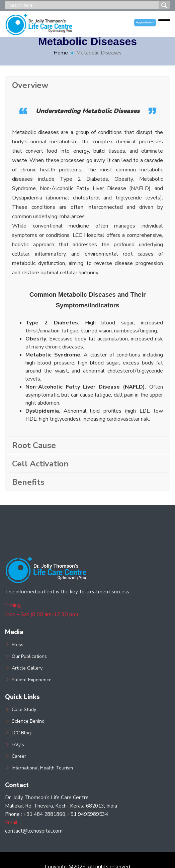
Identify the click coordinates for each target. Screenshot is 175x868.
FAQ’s (18, 745)
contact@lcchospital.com (34, 831)
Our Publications (29, 656)
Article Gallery (27, 668)
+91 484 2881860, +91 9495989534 (66, 814)
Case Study (24, 709)
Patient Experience (32, 680)
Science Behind (28, 721)
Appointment (145, 22)
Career (19, 756)
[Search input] (83, 5)
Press (18, 645)
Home (61, 53)
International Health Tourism (42, 768)
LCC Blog (21, 733)
